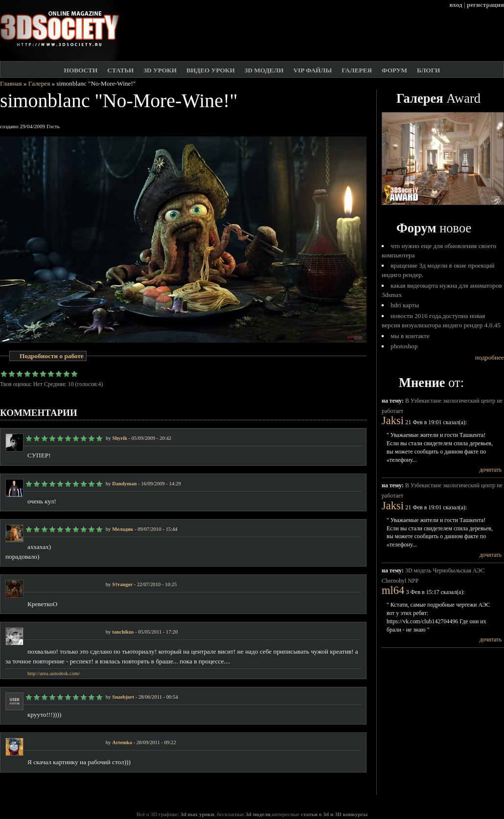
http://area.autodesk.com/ (54, 673)
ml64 (393, 590)
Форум (394, 70)
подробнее (490, 357)
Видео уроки (211, 70)
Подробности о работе (52, 356)
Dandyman (124, 484)
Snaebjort (123, 697)
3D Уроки (160, 70)
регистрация (485, 5)
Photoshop (404, 346)
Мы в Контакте (410, 336)
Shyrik (120, 438)
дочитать (491, 470)
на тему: (393, 401)
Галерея (357, 70)
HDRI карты (405, 305)
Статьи (120, 70)
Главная (11, 83)
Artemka (122, 742)
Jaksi (393, 421)
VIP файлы (312, 70)
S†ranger (122, 584)
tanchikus (123, 632)
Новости (81, 70)
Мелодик (123, 529)
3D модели (264, 70)
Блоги (428, 70)
